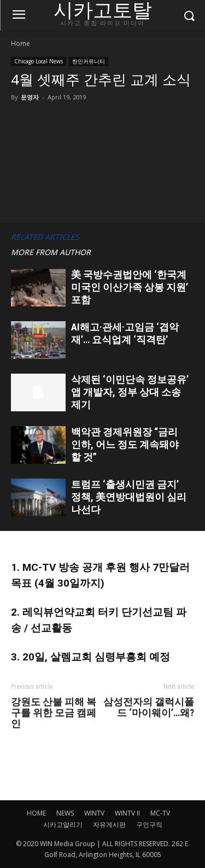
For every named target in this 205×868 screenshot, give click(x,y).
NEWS (65, 813)
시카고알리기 (63, 825)
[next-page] (189, 237)
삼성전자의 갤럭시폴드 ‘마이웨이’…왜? (149, 707)
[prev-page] (172, 237)
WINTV (94, 813)
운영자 (30, 97)
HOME (36, 813)
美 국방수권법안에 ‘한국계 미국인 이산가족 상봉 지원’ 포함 (130, 287)
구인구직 (149, 825)
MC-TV (160, 813)
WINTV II (127, 813)
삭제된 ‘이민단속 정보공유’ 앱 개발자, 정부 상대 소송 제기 (130, 392)
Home (20, 43)
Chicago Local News (39, 61)
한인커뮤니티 (89, 61)
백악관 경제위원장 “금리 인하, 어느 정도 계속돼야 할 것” (125, 444)
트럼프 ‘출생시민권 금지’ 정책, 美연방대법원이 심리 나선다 (129, 497)
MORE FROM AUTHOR (51, 252)
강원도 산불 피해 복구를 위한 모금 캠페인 (54, 713)
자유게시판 (109, 825)
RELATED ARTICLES (45, 237)
